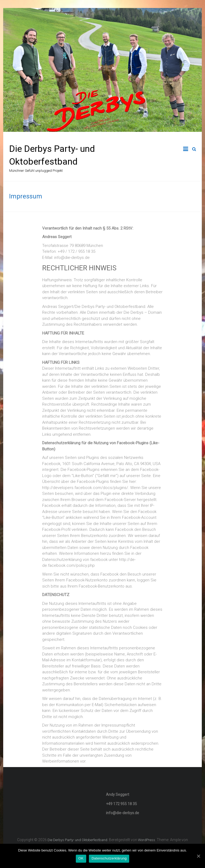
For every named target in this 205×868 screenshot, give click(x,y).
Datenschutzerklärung (109, 858)
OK (81, 858)
